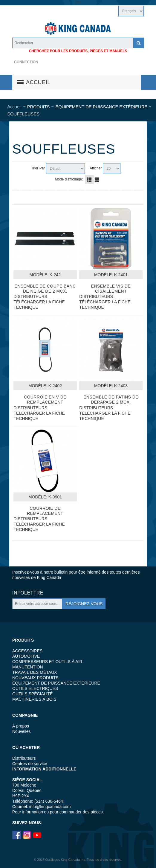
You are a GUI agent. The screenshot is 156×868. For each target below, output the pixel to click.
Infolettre (28, 593)
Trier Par (38, 168)
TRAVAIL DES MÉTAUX (35, 672)
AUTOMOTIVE (26, 656)
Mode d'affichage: (69, 179)
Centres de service (30, 764)
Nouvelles (21, 731)
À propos (21, 726)
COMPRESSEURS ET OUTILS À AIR (47, 662)
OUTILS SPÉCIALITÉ (32, 694)
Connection (26, 62)
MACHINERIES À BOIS (34, 699)
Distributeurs (24, 758)
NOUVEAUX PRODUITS (35, 678)
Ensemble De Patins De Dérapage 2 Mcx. (111, 400)
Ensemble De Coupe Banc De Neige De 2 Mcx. (45, 289)
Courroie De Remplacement (45, 511)
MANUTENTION (28, 667)
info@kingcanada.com (50, 807)
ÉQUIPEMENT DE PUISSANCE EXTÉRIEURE (56, 683)
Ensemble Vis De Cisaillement (111, 289)
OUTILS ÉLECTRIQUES (35, 688)
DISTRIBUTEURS (30, 296)
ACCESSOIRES (27, 651)
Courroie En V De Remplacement (45, 400)
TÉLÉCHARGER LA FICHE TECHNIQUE (39, 305)
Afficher (96, 168)
